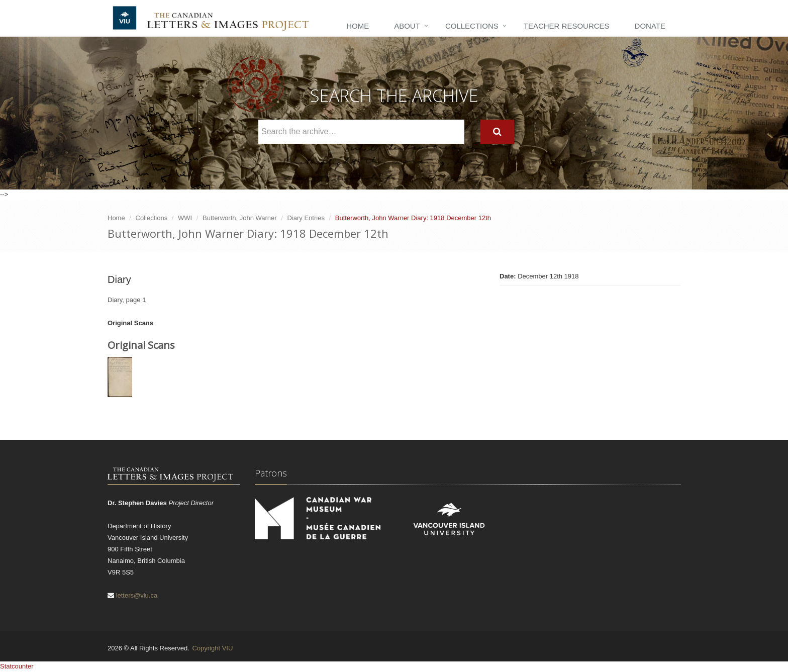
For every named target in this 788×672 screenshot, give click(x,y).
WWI (185, 218)
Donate (650, 26)
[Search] (497, 132)
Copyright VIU (212, 648)
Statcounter (17, 666)
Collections (472, 26)
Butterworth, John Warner (240, 218)
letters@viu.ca (137, 595)
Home (358, 26)
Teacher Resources (567, 26)
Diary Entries (306, 218)
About (407, 26)
